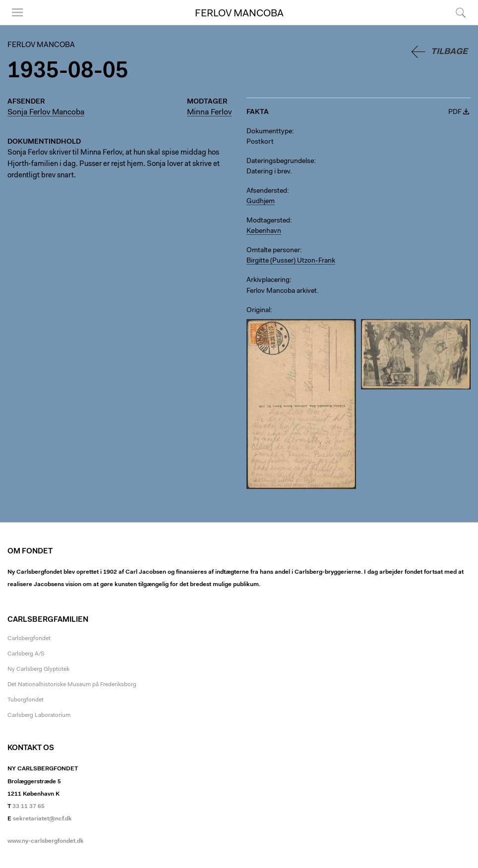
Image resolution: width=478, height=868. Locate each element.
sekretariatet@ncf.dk (42, 819)
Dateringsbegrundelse (280, 162)
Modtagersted (268, 221)
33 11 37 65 (29, 807)
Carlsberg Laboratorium (39, 715)
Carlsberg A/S (26, 654)
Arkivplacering (268, 280)
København (264, 231)
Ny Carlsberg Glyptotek (38, 669)
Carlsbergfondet (29, 639)
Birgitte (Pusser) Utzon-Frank (291, 261)
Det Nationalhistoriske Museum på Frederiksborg (72, 685)
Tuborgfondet (26, 700)
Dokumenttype (269, 132)
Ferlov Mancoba (239, 14)
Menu (17, 12)
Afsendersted (267, 191)
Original (258, 311)
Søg (461, 12)
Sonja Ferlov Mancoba (46, 112)
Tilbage (449, 52)
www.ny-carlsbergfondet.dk (46, 841)
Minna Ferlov (209, 112)
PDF (455, 112)
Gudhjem (261, 202)
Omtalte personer (273, 251)
